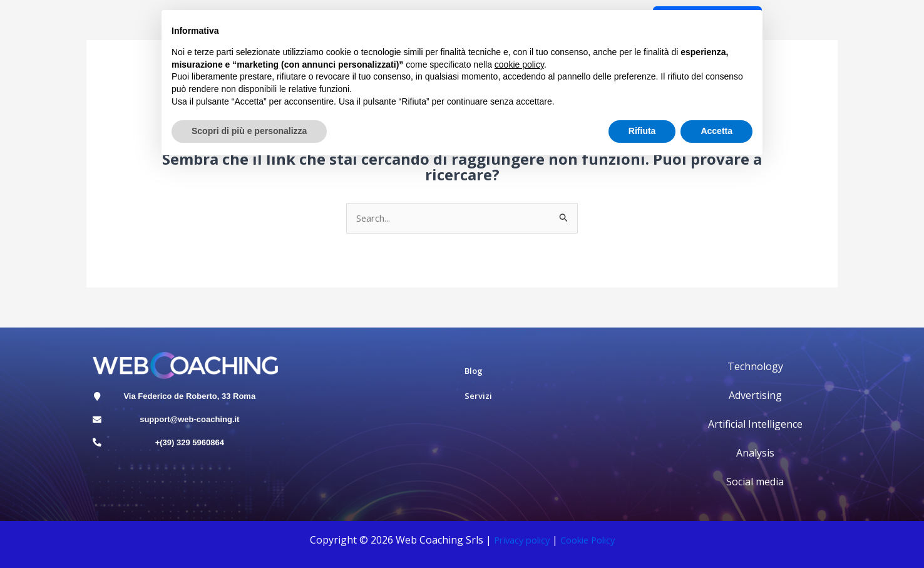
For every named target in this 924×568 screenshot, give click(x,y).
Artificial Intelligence (755, 425)
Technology (755, 368)
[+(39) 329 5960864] (100, 455)
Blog (474, 372)
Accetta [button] (716, 131)
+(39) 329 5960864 (193, 455)
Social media (755, 483)
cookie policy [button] (519, 65)
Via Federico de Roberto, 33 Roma (193, 400)
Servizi (478, 397)
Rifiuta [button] (642, 131)
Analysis (755, 454)
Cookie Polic (588, 541)
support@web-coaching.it (192, 427)
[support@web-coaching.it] (100, 428)
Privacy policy (518, 541)
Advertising (755, 396)
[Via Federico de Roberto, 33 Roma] (100, 400)
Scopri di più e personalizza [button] (249, 131)
